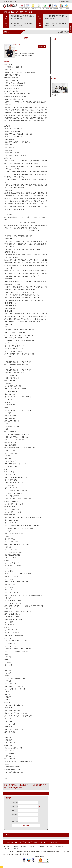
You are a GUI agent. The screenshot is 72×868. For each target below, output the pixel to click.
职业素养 (25, 23)
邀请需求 (42, 47)
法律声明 (37, 842)
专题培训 (44, 6)
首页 (22, 6)
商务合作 (43, 842)
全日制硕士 (52, 16)
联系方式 (23, 842)
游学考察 (56, 6)
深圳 (21, 12)
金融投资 (19, 16)
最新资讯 (28, 6)
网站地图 (57, 842)
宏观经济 (47, 23)
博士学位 (47, 19)
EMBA (46, 16)
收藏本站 (67, 1)
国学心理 (19, 19)
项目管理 (19, 26)
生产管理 (14, 26)
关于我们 (16, 842)
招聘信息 (50, 842)
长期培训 (39, 6)
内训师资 (61, 6)
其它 (31, 12)
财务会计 (31, 23)
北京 (12, 12)
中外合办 (64, 16)
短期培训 (33, 6)
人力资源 (25, 16)
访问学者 (53, 19)
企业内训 (7, 849)
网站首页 (9, 842)
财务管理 (14, 19)
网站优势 (30, 842)
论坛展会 (67, 6)
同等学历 (59, 16)
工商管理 (14, 16)
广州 (26, 12)
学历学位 (50, 6)
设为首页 (62, 1)
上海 (17, 12)
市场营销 (31, 16)
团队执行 (65, 23)
